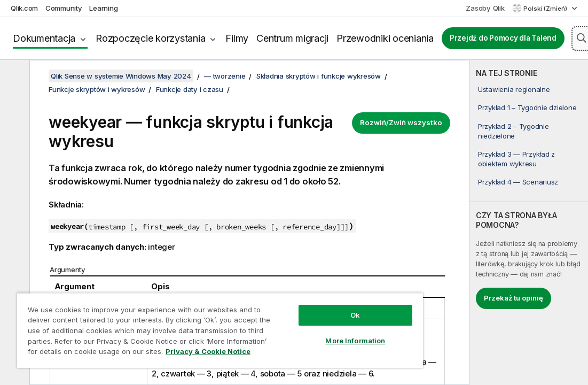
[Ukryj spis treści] (13, 76)
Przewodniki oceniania (385, 38)
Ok (355, 315)
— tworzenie (225, 76)
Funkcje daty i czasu (190, 89)
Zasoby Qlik (485, 8)
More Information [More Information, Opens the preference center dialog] (355, 341)
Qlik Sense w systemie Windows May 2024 (121, 76)
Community (64, 8)
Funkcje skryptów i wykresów (97, 89)
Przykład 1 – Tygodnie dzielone (527, 107)
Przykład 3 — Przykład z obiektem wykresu (516, 159)
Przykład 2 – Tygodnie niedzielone (513, 131)
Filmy (237, 38)
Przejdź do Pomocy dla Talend (503, 38)
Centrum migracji (292, 38)
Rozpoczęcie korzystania (150, 38)
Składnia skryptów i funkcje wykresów (319, 76)
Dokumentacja (44, 38)
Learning (103, 8)
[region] (220, 330)
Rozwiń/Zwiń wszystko (401, 122)
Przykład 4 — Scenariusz (518, 182)
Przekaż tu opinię (513, 298)
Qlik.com (24, 8)
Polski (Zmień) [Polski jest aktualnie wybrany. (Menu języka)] (546, 9)
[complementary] (529, 222)
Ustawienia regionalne (514, 89)
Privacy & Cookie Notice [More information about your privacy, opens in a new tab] (208, 351)
